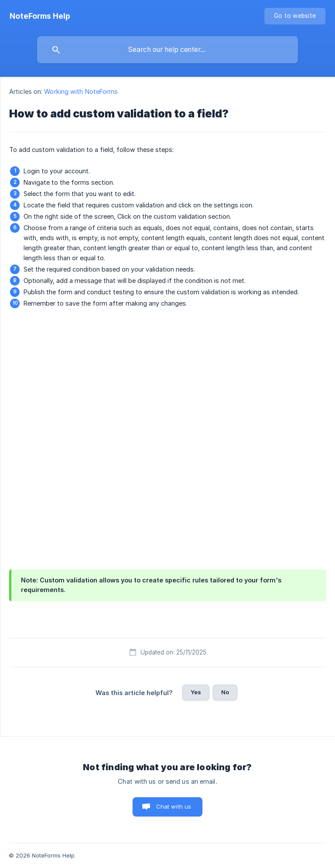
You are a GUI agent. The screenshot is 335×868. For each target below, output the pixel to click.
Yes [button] (196, 692)
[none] (40, 16)
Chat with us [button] (174, 806)
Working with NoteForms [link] (81, 91)
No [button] (225, 692)
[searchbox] (167, 50)
